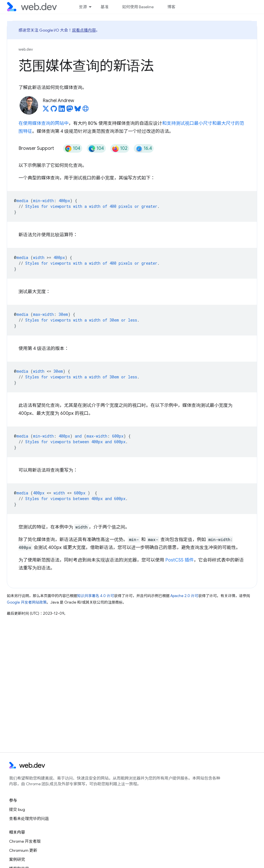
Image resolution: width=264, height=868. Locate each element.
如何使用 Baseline (138, 7)
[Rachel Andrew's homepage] (86, 110)
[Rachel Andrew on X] (46, 110)
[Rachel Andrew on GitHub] (54, 110)
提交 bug (17, 809)
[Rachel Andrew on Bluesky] (78, 110)
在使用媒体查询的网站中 (44, 123)
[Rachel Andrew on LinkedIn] (62, 110)
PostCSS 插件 (180, 560)
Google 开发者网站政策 (27, 602)
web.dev (26, 49)
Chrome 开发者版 (25, 841)
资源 (83, 7)
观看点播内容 (84, 30)
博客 (171, 7)
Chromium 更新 (23, 850)
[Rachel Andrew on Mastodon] (70, 110)
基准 (104, 7)
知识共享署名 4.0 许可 (96, 596)
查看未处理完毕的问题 (29, 819)
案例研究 (17, 859)
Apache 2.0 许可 (184, 596)
